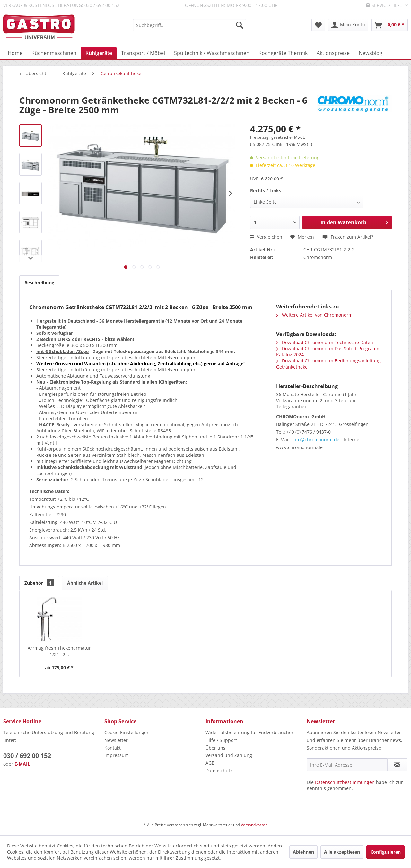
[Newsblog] (371, 53)
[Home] (15, 53)
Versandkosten (254, 825)
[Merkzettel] (318, 25)
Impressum (117, 755)
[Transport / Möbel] (143, 53)
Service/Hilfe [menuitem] (385, 5)
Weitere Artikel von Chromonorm (314, 315)
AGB (210, 763)
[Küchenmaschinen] (54, 53)
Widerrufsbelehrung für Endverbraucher (249, 732)
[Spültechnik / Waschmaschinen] (212, 53)
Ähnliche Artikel (85, 583)
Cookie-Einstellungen (127, 732)
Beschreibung (39, 283)
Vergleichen (266, 237)
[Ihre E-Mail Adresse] (347, 765)
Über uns (215, 748)
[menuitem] (190, 25)
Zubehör (39, 583)
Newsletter (116, 740)
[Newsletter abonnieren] (397, 765)
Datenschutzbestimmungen (345, 782)
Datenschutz (219, 771)
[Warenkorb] (389, 25)
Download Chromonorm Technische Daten (325, 342)
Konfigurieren (385, 852)
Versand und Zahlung (229, 755)
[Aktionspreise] (333, 53)
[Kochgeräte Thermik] (283, 53)
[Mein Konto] (348, 25)
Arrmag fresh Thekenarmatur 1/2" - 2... (59, 651)
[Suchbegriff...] (190, 25)
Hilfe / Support (221, 740)
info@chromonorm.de (316, 440)
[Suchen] (240, 25)
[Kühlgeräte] (99, 53)
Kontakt (113, 748)
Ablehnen (303, 852)
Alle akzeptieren (342, 852)
